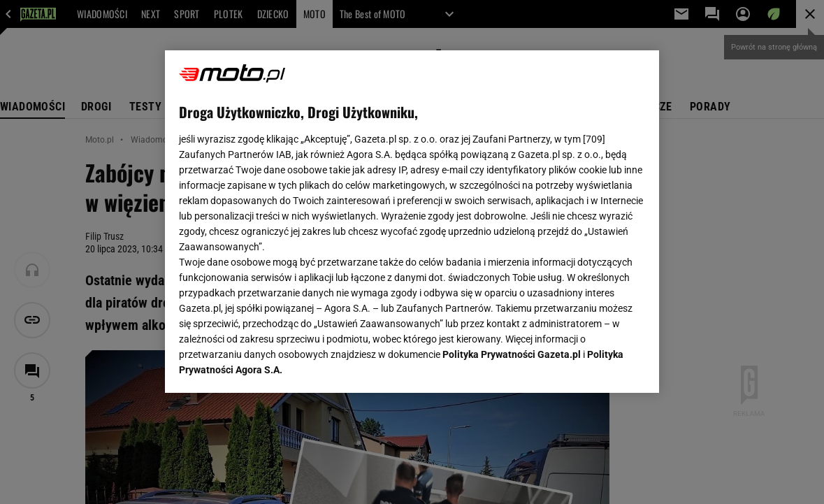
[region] (412, 222)
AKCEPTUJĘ (598, 366)
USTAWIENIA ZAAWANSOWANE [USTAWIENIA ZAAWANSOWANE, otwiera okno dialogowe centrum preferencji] (270, 365)
